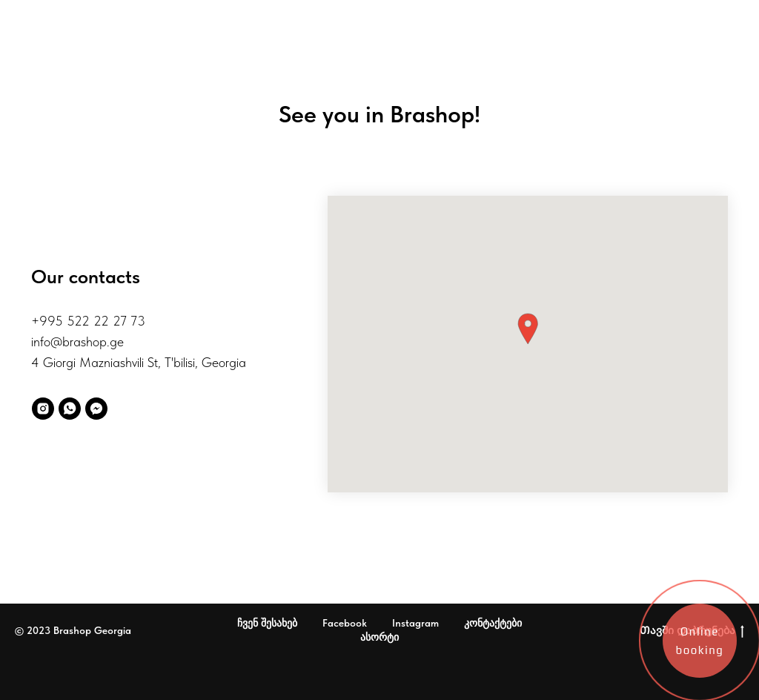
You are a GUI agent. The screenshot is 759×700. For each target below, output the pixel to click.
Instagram (415, 623)
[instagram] (43, 409)
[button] (528, 329)
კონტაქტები (493, 623)
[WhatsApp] (70, 409)
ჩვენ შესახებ (267, 623)
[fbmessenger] (96, 409)
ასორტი (379, 637)
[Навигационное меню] (19, 19)
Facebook (345, 623)
